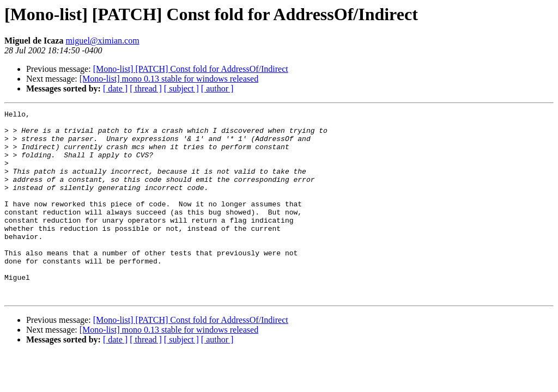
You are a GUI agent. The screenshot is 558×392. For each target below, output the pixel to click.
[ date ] (115, 88)
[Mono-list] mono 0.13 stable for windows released (169, 79)
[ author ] (217, 88)
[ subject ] (181, 88)
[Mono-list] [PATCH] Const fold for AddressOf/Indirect (191, 69)
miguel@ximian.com (102, 41)
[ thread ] (146, 88)
